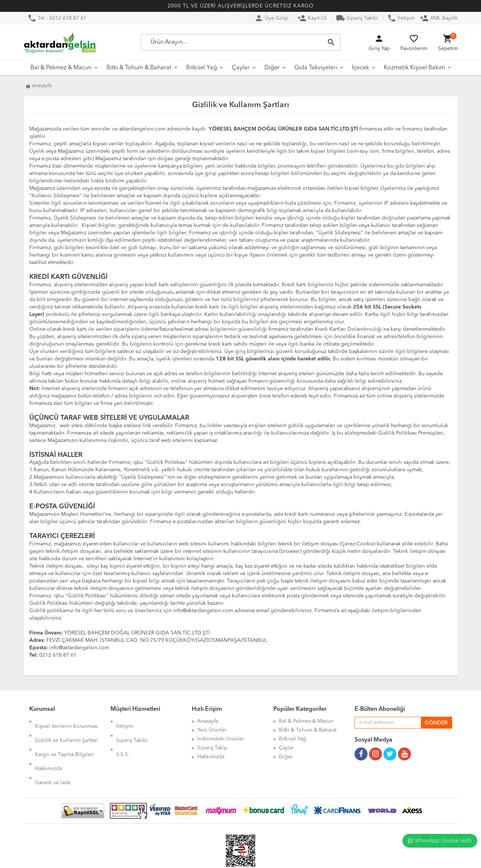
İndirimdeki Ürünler (221, 739)
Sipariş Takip (212, 748)
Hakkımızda (48, 748)
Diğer (272, 68)
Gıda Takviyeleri (316, 68)
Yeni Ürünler (212, 730)
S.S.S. (123, 739)
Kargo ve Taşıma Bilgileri (65, 739)
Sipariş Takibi (357, 18)
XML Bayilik (439, 18)
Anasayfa (39, 86)
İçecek (360, 68)
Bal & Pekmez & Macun (61, 68)
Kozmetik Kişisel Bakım (414, 68)
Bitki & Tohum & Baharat (139, 68)
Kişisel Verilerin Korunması (67, 721)
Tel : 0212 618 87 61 (57, 18)
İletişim (401, 18)
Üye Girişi (271, 18)
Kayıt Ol (312, 18)
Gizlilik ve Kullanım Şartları (67, 730)
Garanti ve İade (53, 757)
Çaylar (241, 68)
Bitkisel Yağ (202, 68)
